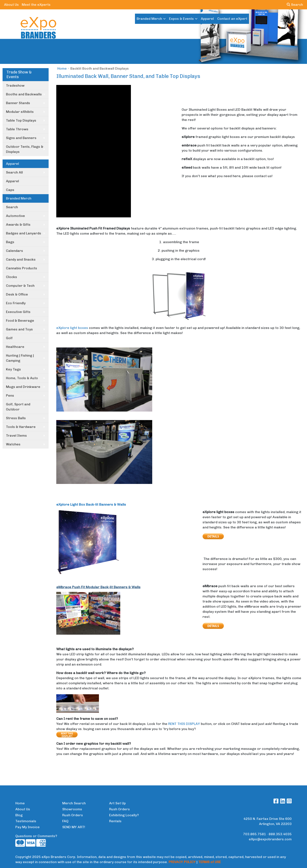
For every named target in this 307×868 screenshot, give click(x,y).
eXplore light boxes (72, 328)
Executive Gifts (18, 312)
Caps (10, 190)
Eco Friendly (16, 303)
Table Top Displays (21, 120)
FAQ (65, 821)
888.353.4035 (280, 834)
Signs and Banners (21, 138)
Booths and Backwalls (24, 94)
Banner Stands (18, 103)
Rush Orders (73, 815)
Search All (14, 172)
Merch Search (74, 803)
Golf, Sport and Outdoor (18, 407)
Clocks (12, 277)
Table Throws (17, 129)
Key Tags (13, 369)
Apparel (207, 19)
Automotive (15, 216)
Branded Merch (149, 19)
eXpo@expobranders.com (270, 839)
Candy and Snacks (21, 259)
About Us (11, 5)
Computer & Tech (20, 286)
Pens (10, 395)
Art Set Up (117, 803)
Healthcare (15, 347)
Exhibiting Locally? (124, 815)
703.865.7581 (255, 834)
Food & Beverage (20, 321)
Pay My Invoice (28, 827)
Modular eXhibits (20, 112)
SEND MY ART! (74, 827)
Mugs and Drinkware (23, 387)
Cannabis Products (22, 268)
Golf (9, 338)
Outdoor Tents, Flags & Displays (25, 149)
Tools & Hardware (21, 427)
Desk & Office (17, 294)
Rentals (115, 821)
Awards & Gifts (18, 225)
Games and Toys (19, 329)
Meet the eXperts (36, 5)
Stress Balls (16, 418)
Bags (10, 242)
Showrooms (72, 809)
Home (62, 68)
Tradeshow (15, 85)
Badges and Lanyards (24, 233)
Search (295, 5)
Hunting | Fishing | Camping (20, 358)
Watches (13, 444)
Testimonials (26, 821)
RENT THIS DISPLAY (184, 724)
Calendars (14, 251)
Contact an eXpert (232, 19)
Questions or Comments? (36, 836)
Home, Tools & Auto (22, 378)
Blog (19, 815)
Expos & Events (181, 19)
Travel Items (16, 435)
